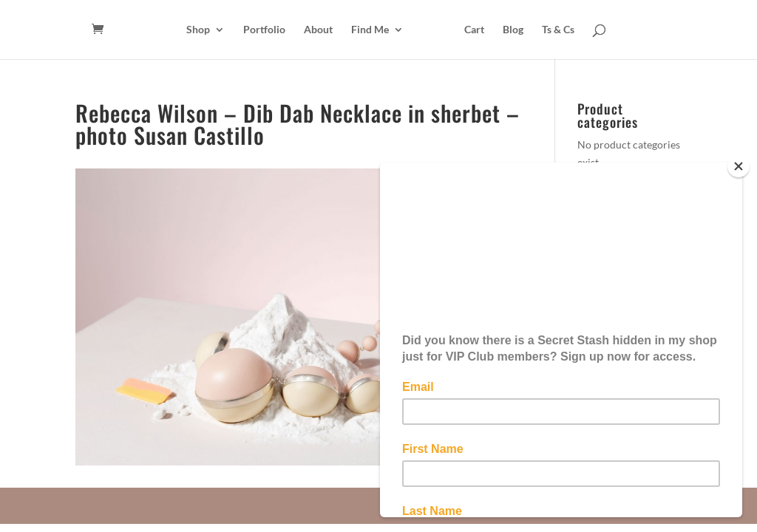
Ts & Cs (558, 30)
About (318, 30)
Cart (474, 30)
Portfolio (264, 30)
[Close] (739, 166)
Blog (513, 30)
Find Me (370, 30)
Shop (198, 30)
